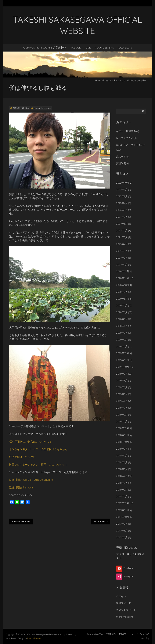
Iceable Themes (34, 638)
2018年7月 (122, 455)
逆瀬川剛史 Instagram (22, 487)
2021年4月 (122, 244)
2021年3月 (122, 251)
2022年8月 (122, 196)
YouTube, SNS (105, 48)
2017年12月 (123, 503)
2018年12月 (123, 428)
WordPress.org (124, 617)
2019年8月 (122, 380)
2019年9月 (122, 374)
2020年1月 (122, 346)
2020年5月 (122, 319)
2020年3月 (122, 333)
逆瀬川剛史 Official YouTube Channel (31, 480)
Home (98, 80)
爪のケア (121, 157)
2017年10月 (123, 517)
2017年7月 (122, 537)
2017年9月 (122, 524)
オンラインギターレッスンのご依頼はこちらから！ (40, 449)
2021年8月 (122, 224)
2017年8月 (122, 531)
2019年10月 (123, 367)
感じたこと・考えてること (114, 80)
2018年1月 (122, 496)
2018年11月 (123, 435)
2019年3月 (122, 408)
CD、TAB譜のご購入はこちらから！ (30, 442)
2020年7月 (122, 305)
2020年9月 (122, 292)
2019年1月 (122, 421)
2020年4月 (122, 326)
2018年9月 (122, 449)
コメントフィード (126, 610)
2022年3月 (122, 210)
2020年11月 (123, 278)
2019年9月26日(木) (21, 108)
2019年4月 (122, 401)
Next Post (101, 521)
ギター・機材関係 (126, 131)
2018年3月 (122, 483)
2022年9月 (122, 189)
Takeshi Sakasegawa (42, 108)
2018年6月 (122, 462)
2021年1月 (122, 264)
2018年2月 (122, 490)
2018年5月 (122, 469)
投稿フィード (124, 603)
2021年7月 (122, 230)
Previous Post (21, 521)
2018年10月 (123, 442)
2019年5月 (122, 394)
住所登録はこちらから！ (24, 457)
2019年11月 (123, 360)
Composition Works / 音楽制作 (45, 48)
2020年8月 (122, 299)
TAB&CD (76, 48)
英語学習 (121, 163)
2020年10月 (123, 285)
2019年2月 (122, 415)
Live (88, 48)
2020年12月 (123, 271)
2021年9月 (122, 217)
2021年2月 (122, 258)
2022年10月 (123, 183)
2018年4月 (122, 476)
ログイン (121, 596)
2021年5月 (122, 237)
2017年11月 (123, 510)
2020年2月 (122, 340)
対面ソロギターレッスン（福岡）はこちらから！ (38, 464)
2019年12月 (123, 353)
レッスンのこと (125, 138)
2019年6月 (122, 387)
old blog (125, 48)
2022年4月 (122, 203)
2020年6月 (122, 312)
